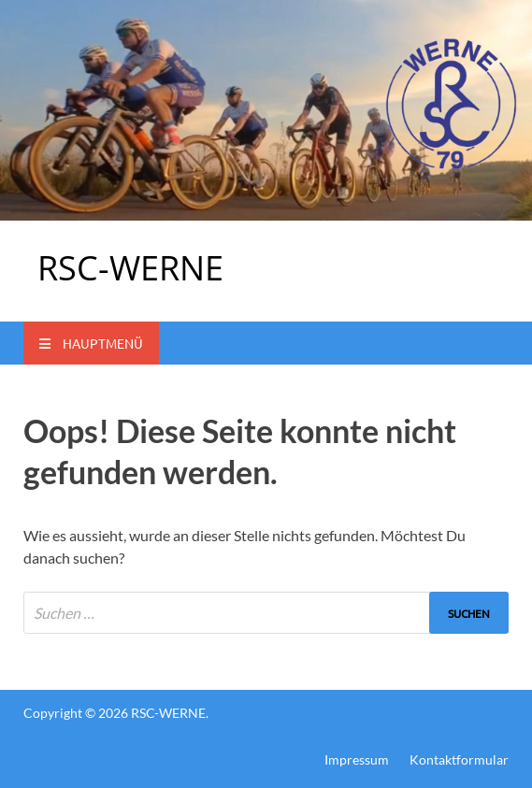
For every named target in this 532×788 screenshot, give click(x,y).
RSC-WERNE (130, 268)
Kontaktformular (459, 759)
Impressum (357, 759)
